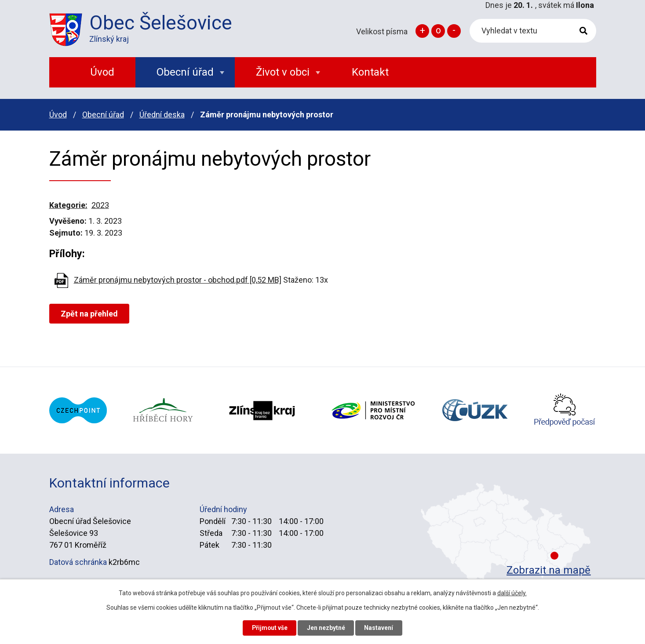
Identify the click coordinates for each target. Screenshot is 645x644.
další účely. (512, 593)
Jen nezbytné (326, 628)
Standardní (438, 31)
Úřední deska (162, 115)
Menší (454, 31)
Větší (422, 31)
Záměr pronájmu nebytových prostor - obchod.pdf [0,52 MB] (178, 280)
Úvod (58, 115)
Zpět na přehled (90, 314)
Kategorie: (68, 205)
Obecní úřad (103, 115)
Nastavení (380, 628)
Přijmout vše (269, 628)
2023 (100, 205)
